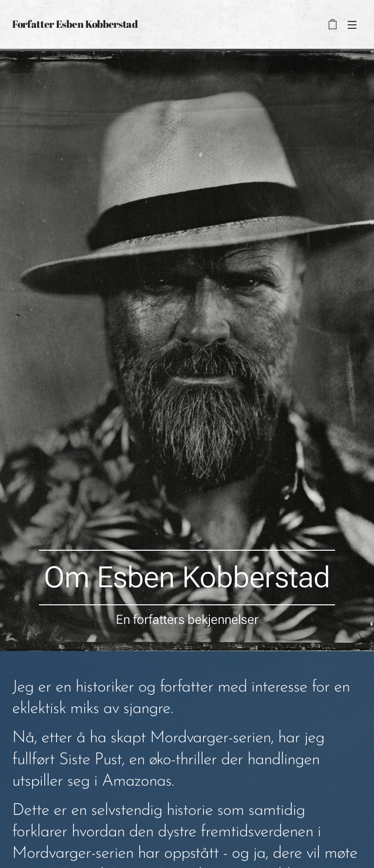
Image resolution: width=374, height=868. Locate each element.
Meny (352, 25)
